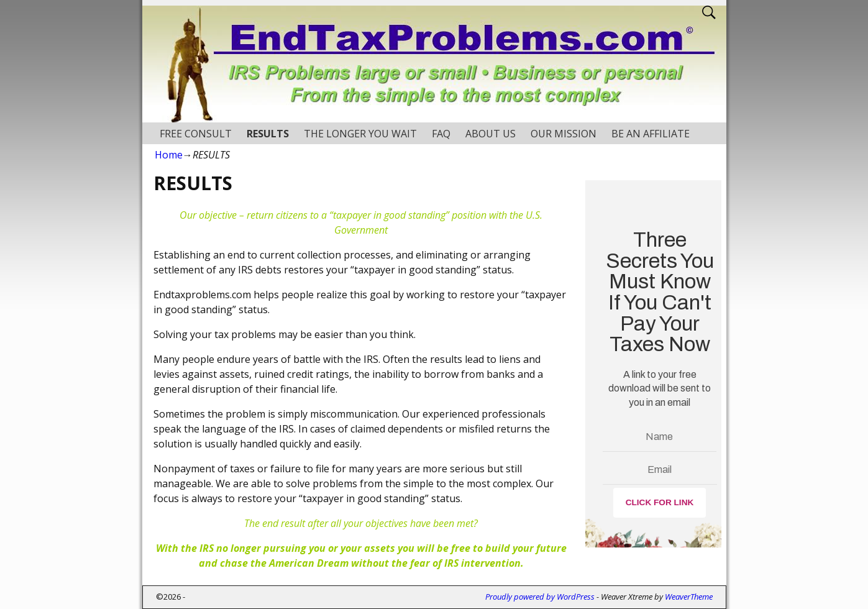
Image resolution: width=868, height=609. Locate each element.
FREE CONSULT (196, 134)
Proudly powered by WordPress (540, 597)
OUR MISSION (564, 134)
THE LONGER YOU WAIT (360, 134)
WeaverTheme (689, 597)
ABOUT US (491, 134)
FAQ (441, 134)
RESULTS (268, 134)
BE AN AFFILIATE (651, 134)
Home (169, 155)
